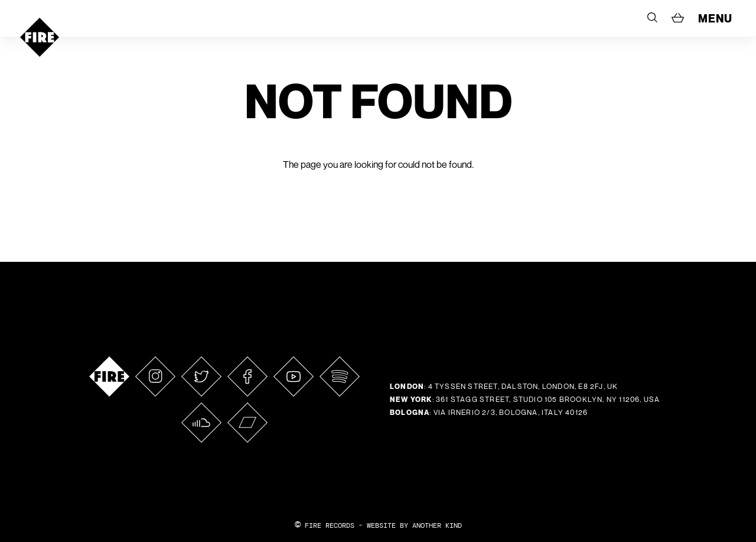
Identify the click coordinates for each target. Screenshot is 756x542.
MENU (715, 18)
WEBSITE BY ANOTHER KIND (414, 525)
